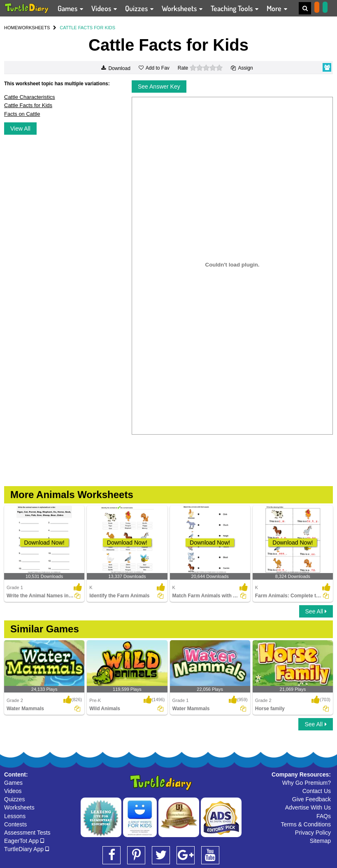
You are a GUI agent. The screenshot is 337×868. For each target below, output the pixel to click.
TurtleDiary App (27, 849)
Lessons (15, 816)
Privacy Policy (313, 833)
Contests (15, 824)
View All (20, 129)
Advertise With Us (308, 807)
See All (316, 611)
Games (13, 783)
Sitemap (320, 841)
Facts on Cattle (22, 114)
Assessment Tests (27, 833)
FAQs (324, 816)
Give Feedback (311, 799)
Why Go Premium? (307, 783)
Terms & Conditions (306, 824)
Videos (13, 791)
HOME (11, 28)
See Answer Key (159, 87)
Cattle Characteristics (30, 97)
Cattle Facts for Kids (28, 105)
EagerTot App (24, 841)
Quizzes (15, 799)
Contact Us (317, 791)
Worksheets (19, 807)
